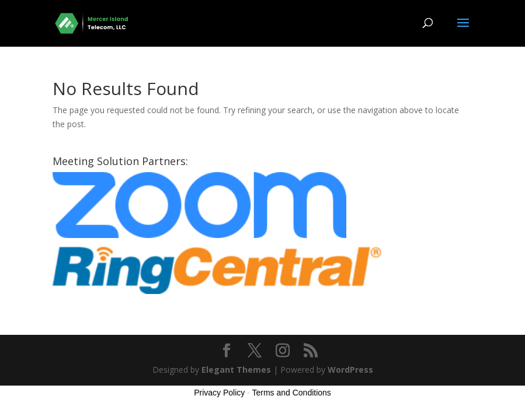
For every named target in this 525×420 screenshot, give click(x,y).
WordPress (350, 370)
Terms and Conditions (291, 393)
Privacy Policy (219, 393)
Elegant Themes (236, 370)
